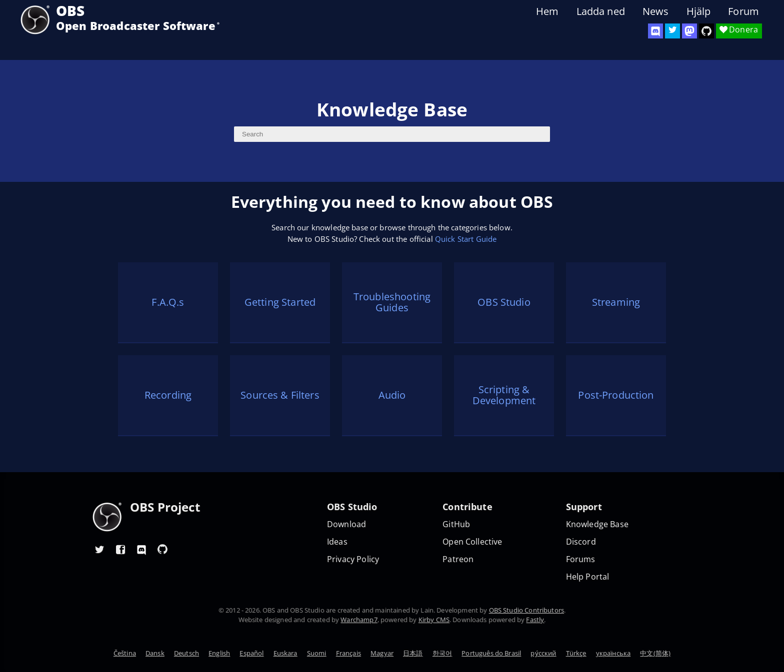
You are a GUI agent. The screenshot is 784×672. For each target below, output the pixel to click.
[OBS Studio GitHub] (706, 31)
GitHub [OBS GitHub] (456, 524)
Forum (743, 11)
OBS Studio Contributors (526, 610)
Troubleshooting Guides (392, 302)
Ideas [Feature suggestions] (337, 542)
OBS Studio (504, 302)
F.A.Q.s (168, 302)
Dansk (155, 653)
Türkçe (576, 653)
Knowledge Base (597, 524)
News (656, 11)
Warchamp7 (359, 620)
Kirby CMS (434, 620)
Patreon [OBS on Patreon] (458, 559)
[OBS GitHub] (162, 549)
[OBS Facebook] (120, 549)
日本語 (413, 653)
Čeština (125, 653)
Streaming (616, 302)
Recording (168, 395)
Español (251, 653)
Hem (547, 11)
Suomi (317, 653)
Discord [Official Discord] (581, 542)
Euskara (285, 653)
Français (348, 653)
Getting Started (280, 302)
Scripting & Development (504, 395)
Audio (392, 395)
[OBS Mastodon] (689, 31)
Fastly (535, 620)
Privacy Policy (353, 559)
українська (613, 653)
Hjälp (699, 11)
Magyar (382, 653)
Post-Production (616, 395)
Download (346, 524)
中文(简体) (655, 653)
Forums (581, 559)
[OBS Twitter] (672, 31)
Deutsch (186, 653)
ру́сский (543, 653)
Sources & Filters (280, 395)
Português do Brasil (491, 653)
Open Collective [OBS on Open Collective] (472, 542)
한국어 (442, 653)
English (219, 653)
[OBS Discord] (655, 31)
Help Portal (588, 577)
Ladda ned (601, 11)
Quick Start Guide (466, 239)
